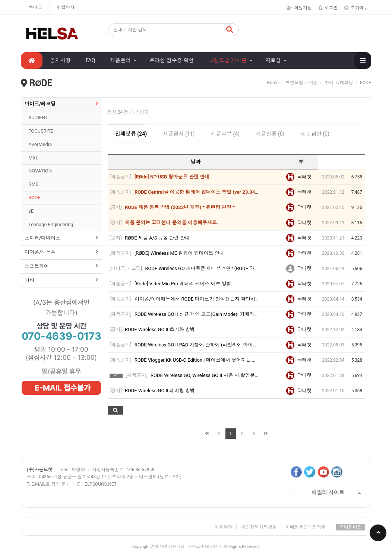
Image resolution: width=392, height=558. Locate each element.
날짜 (196, 162)
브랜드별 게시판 (227, 60)
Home (273, 83)
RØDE (34, 198)
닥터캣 (304, 177)
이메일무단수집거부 (308, 527)
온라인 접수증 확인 (172, 60)
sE (31, 211)
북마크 (35, 7)
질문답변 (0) (315, 134)
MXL (33, 158)
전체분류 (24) (131, 134)
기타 (29, 280)
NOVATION (40, 171)
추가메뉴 (356, 8)
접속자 (66, 7)
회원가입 (299, 8)
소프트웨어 (37, 266)
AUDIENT (38, 118)
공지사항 (60, 60)
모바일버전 (351, 527)
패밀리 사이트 (336, 493)
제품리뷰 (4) (225, 134)
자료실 (273, 60)
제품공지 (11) (179, 134)
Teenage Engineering (51, 224)
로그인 (328, 8)
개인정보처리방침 (259, 527)
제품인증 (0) (270, 134)
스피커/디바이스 (42, 238)
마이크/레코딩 (40, 104)
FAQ (90, 60)
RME (33, 184)
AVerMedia (40, 144)
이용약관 (223, 527)
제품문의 (120, 60)
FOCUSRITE (41, 131)
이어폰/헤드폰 (40, 252)
